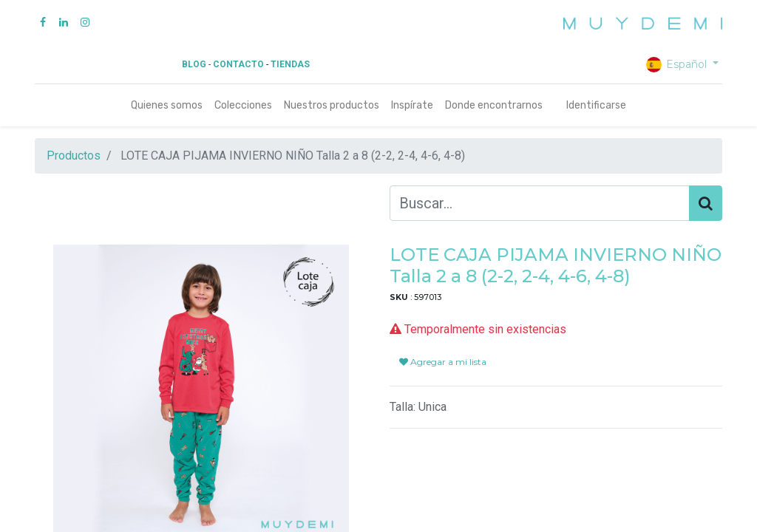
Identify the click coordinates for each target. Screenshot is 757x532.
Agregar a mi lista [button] (443, 362)
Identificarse (596, 105)
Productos (74, 156)
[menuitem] (167, 105)
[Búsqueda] (706, 203)
